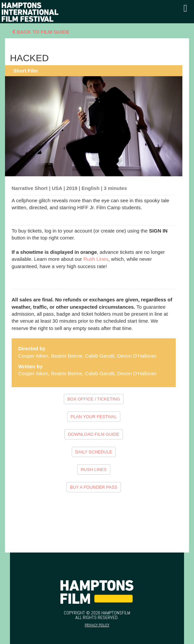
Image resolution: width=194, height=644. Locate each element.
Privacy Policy (97, 625)
